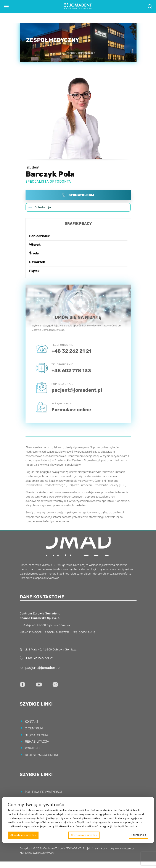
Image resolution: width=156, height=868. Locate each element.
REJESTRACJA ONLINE (42, 755)
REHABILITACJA (37, 742)
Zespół (71, 53)
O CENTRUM (34, 728)
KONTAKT (32, 722)
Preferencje (139, 835)
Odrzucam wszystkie (84, 835)
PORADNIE (33, 748)
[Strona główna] (63, 53)
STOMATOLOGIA (37, 735)
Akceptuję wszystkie (23, 835)
